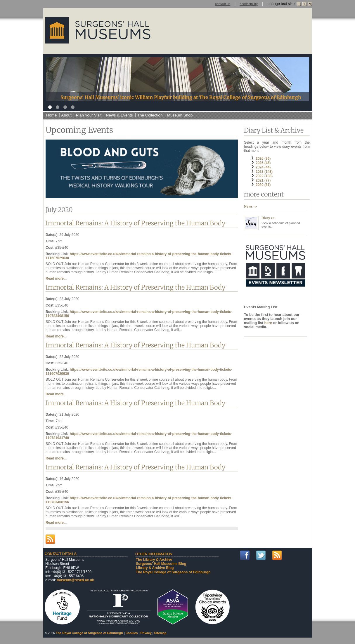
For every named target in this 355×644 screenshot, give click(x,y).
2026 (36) (263, 159)
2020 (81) (263, 185)
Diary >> (268, 218)
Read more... (56, 279)
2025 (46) (263, 163)
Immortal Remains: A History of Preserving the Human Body (135, 223)
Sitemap (160, 633)
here (269, 323)
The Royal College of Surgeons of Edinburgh (173, 572)
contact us (223, 4)
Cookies (132, 633)
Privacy (146, 633)
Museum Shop (180, 115)
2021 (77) (263, 180)
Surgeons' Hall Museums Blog (161, 564)
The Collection (150, 115)
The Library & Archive (154, 560)
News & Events (119, 115)
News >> (251, 206)
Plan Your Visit (89, 115)
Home (51, 115)
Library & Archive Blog (155, 568)
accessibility (248, 4)
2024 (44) (263, 167)
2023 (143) (264, 172)
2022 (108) (264, 176)
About (66, 115)
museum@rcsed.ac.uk (75, 580)
